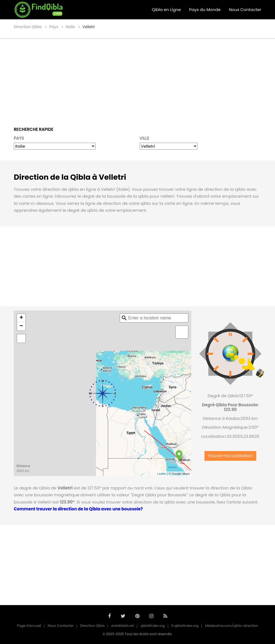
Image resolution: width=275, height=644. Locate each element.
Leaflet (162, 474)
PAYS (19, 138)
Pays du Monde (205, 10)
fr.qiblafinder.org (185, 626)
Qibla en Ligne (166, 10)
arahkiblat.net (122, 626)
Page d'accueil (29, 626)
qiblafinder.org (153, 626)
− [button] (21, 326)
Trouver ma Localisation (230, 456)
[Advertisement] (138, 79)
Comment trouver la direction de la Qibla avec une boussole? (78, 509)
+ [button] (21, 318)
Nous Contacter (245, 10)
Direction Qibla (92, 626)
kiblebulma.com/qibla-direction (231, 626)
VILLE (145, 138)
